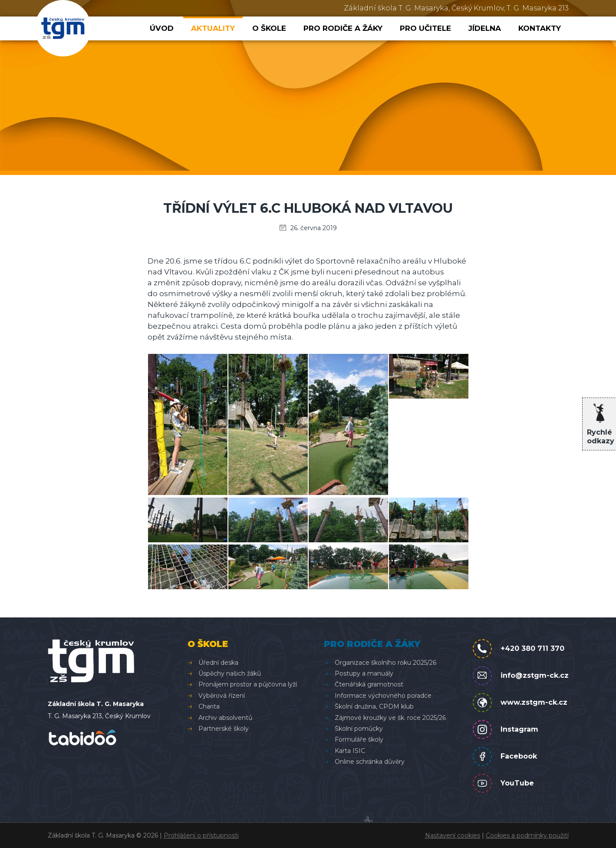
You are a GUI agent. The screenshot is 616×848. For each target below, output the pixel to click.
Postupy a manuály (364, 673)
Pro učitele (425, 28)
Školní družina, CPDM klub (374, 706)
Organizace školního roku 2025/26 (385, 663)
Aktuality (213, 28)
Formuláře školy (359, 739)
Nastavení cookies (453, 835)
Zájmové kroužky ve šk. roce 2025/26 (390, 718)
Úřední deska (218, 663)
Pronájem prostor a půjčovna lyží (248, 684)
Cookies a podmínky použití (527, 835)
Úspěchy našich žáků (230, 673)
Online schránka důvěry (370, 762)
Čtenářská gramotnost (369, 684)
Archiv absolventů (225, 718)
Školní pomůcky (359, 729)
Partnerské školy (224, 729)
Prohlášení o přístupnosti (201, 835)
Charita (209, 706)
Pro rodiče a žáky (343, 28)
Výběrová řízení (222, 696)
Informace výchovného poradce (383, 696)
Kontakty (540, 28)
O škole (269, 28)
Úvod (162, 28)
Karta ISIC (350, 751)
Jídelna (485, 28)
